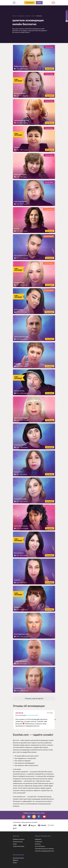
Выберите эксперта (19, 839)
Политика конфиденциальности (45, 851)
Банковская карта (18, 858)
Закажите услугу (18, 842)
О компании (39, 842)
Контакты (38, 844)
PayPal (15, 863)
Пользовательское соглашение (45, 849)
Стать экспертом (40, 846)
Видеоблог (38, 839)
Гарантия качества (19, 846)
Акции (15, 844)
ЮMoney (15, 860)
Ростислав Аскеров (33, 715)
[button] (55, 720)
